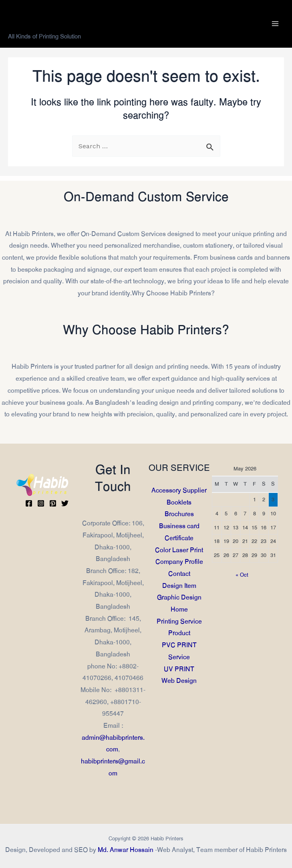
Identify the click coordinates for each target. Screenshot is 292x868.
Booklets (179, 502)
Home (179, 609)
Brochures (179, 514)
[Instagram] (41, 503)
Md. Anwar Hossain (126, 850)
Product (179, 633)
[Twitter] (65, 503)
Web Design (179, 681)
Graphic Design (179, 597)
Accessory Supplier (179, 490)
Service (179, 657)
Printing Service (179, 621)
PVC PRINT (179, 645)
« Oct (242, 575)
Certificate (179, 538)
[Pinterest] (53, 503)
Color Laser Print (179, 550)
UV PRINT (179, 669)
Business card (179, 526)
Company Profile (179, 562)
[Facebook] (29, 503)
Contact (179, 574)
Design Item (179, 586)
